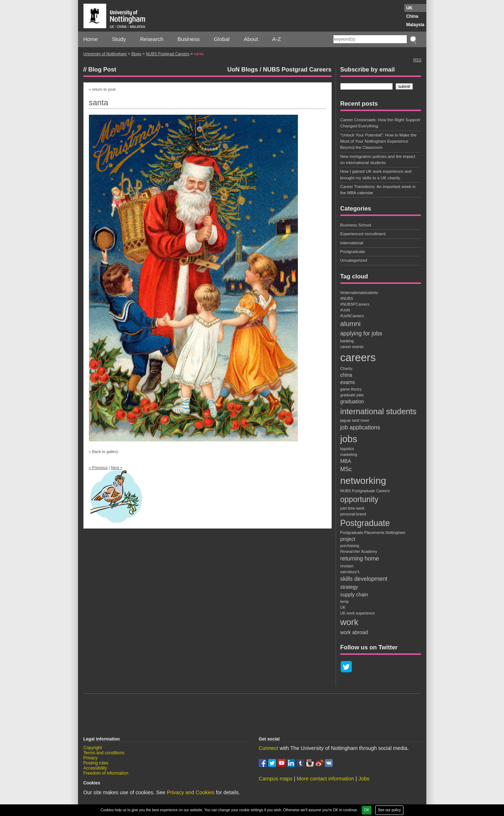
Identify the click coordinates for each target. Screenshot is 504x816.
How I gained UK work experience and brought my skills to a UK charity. (376, 174)
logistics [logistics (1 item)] (347, 449)
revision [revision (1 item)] (347, 566)
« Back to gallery (104, 452)
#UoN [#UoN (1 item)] (345, 310)
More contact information (325, 779)
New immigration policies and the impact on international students (378, 160)
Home (91, 39)
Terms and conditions (104, 753)
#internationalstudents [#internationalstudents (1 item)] (359, 293)
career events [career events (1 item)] (352, 347)
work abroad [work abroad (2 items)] (354, 632)
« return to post (102, 89)
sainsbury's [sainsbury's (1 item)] (350, 572)
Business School (356, 225)
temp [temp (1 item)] (345, 601)
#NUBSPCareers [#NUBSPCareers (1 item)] (355, 304)
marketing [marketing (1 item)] (349, 454)
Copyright (93, 748)
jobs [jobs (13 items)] (349, 439)
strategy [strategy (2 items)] (349, 587)
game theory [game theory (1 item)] (351, 389)
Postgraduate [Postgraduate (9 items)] (365, 523)
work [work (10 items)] (349, 622)
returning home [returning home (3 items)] (360, 558)
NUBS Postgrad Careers (168, 54)
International (352, 243)
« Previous (98, 468)
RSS (417, 60)
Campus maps (276, 779)
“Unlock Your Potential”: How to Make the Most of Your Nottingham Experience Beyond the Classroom (379, 141)
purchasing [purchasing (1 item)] (350, 546)
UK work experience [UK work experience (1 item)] (358, 613)
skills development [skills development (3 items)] (364, 579)
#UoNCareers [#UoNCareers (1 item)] (352, 316)
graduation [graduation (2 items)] (352, 401)
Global (222, 39)
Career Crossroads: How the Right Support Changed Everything (380, 123)
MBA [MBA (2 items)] (346, 461)
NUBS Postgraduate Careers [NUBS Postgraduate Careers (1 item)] (365, 491)
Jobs (364, 779)
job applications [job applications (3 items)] (360, 427)
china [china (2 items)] (346, 375)
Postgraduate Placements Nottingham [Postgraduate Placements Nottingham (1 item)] (373, 533)
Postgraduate (353, 252)
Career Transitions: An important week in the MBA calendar (378, 190)
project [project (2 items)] (348, 539)
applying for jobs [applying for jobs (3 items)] (361, 333)
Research (152, 39)
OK (366, 810)
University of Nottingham (105, 54)
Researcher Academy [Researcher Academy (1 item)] (359, 551)
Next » (116, 468)
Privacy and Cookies (191, 792)
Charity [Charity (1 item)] (347, 368)
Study (119, 39)
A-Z (276, 39)
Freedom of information (106, 773)
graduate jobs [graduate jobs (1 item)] (352, 395)
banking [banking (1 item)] (347, 341)
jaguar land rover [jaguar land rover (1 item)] (355, 420)
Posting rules (96, 763)
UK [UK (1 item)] (343, 607)
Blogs (136, 54)
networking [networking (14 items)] (363, 481)
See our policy (389, 810)
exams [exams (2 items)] (348, 382)
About (251, 39)
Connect (269, 748)
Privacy (91, 758)
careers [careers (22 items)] (358, 357)
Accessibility (95, 768)
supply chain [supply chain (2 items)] (354, 595)
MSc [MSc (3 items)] (346, 469)
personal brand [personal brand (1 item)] (353, 514)
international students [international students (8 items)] (378, 411)
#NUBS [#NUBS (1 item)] (347, 298)
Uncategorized (354, 260)
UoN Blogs (242, 69)
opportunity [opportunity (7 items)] (359, 499)
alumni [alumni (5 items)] (351, 324)
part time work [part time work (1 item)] (353, 508)
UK (409, 8)
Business (189, 39)
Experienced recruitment (363, 234)
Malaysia (415, 25)
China (412, 16)
